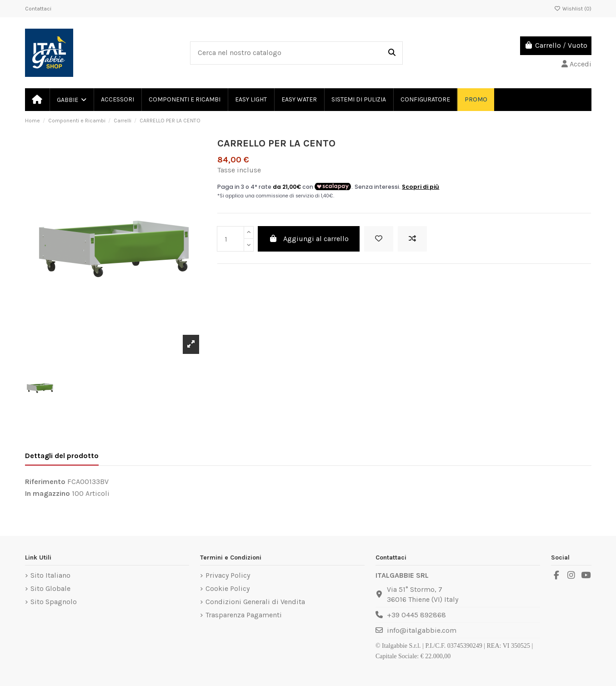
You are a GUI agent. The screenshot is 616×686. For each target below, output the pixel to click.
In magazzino (48, 493)
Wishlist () (573, 9)
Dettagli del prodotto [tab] (62, 456)
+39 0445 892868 (416, 615)
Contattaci (38, 9)
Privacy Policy (228, 575)
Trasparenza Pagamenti (244, 615)
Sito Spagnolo (54, 602)
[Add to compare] (412, 239)
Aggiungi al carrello (309, 239)
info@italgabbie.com (422, 630)
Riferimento (45, 482)
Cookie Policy (228, 588)
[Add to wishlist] (379, 239)
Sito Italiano (50, 575)
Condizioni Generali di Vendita (255, 602)
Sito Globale (50, 588)
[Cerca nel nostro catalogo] (392, 53)
